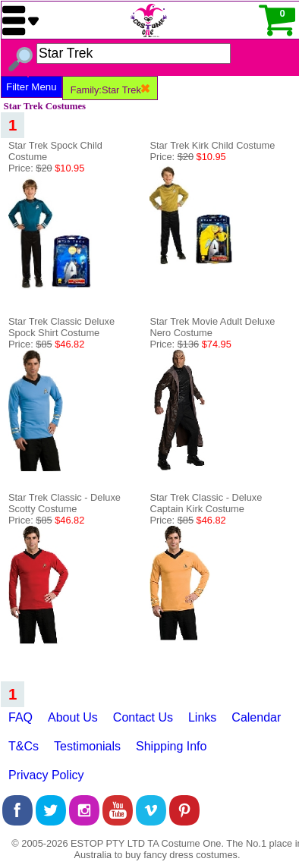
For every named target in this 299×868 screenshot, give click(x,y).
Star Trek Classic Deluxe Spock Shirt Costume (61, 327)
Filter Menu (31, 87)
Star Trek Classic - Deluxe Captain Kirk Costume (206, 503)
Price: (46, 168)
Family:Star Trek (110, 90)
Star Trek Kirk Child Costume (212, 145)
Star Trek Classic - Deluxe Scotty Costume (65, 503)
